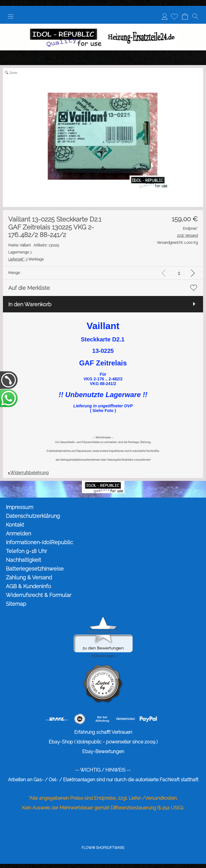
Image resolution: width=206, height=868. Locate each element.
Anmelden (165, 16)
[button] (11, 16)
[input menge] (179, 273)
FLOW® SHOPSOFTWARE (103, 848)
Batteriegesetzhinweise (35, 569)
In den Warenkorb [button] (30, 304)
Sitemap (16, 604)
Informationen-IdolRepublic (39, 542)
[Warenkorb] (185, 16)
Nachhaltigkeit (23, 560)
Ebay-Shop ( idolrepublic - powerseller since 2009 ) (103, 742)
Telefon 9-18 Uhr (26, 551)
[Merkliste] (174, 16)
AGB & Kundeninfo (28, 586)
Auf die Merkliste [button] (29, 288)
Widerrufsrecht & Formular (39, 595)
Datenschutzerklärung (33, 516)
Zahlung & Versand (29, 577)
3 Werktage (26, 259)
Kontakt (15, 525)
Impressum (20, 507)
